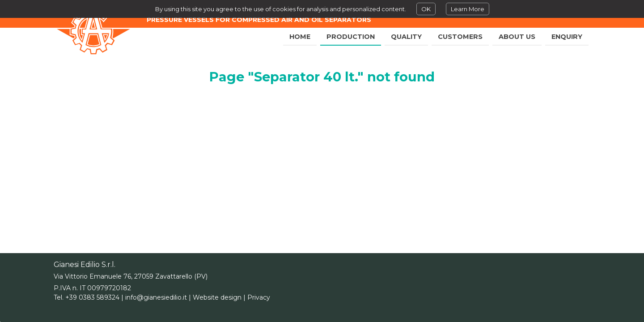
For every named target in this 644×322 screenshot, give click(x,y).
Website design (217, 297)
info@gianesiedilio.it (156, 297)
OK (426, 9)
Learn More (468, 9)
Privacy (259, 297)
